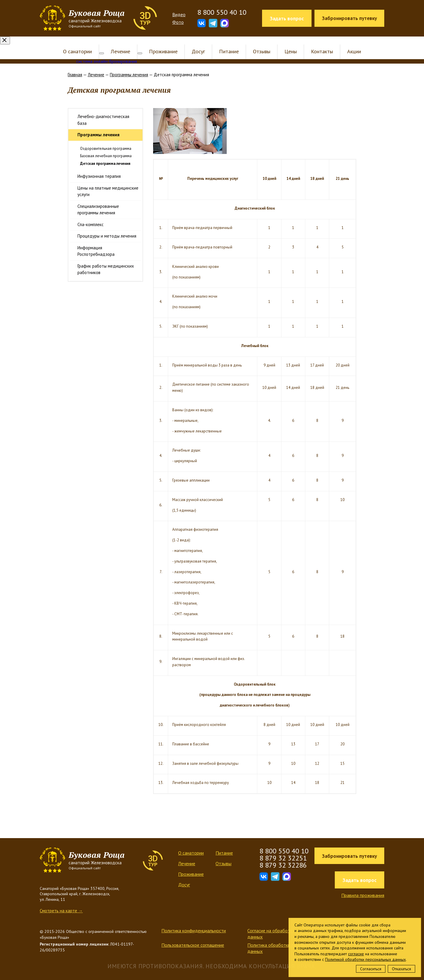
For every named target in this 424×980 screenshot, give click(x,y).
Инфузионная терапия (99, 168)
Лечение (120, 43)
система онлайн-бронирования (107, 53)
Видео (179, 14)
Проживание (159, 43)
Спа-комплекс (91, 217)
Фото (178, 22)
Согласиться (371, 969)
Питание (224, 43)
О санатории (82, 43)
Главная (75, 67)
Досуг (194, 43)
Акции (349, 43)
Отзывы (257, 43)
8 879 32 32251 (283, 850)
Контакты (317, 43)
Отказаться (401, 969)
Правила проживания (363, 887)
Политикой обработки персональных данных (365, 959)
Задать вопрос (287, 19)
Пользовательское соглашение (193, 937)
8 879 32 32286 (283, 857)
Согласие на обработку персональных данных (286, 926)
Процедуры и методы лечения (107, 228)
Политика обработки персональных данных (284, 940)
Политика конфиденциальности (194, 923)
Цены (286, 43)
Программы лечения (129, 67)
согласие (356, 954)
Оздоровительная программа (106, 141)
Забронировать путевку (349, 18)
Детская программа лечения (105, 156)
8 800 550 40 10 (222, 12)
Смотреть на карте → (61, 903)
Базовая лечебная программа (106, 148)
